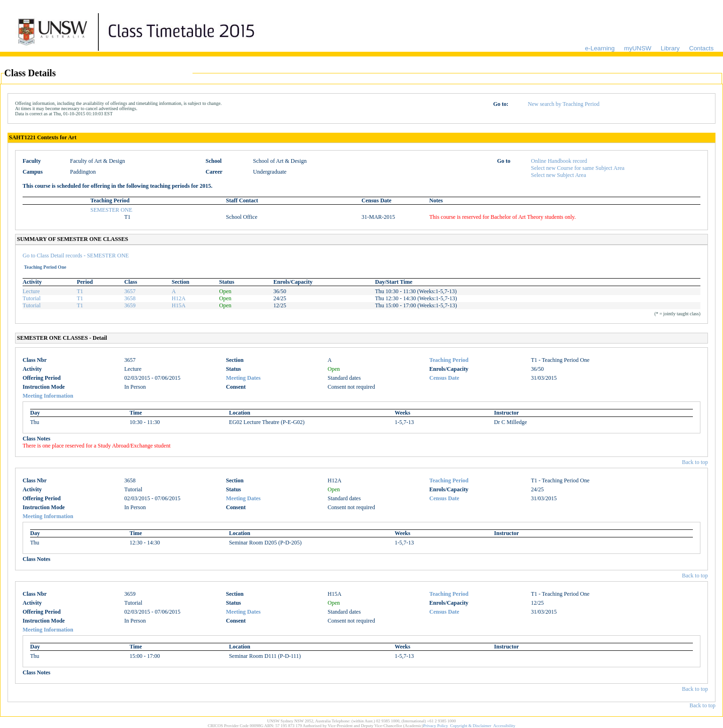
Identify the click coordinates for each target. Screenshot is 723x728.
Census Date (444, 378)
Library (670, 48)
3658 (130, 298)
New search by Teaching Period (563, 104)
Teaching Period (449, 360)
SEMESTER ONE (111, 210)
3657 (130, 291)
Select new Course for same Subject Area (578, 168)
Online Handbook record (559, 161)
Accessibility (504, 726)
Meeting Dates (243, 378)
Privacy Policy (436, 726)
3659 (130, 305)
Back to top (695, 462)
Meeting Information (48, 396)
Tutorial (32, 298)
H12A (179, 298)
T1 (80, 291)
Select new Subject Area (558, 175)
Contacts (701, 48)
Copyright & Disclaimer (471, 726)
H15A (179, 305)
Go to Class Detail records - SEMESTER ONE (76, 256)
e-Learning (600, 48)
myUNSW (638, 48)
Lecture (31, 291)
